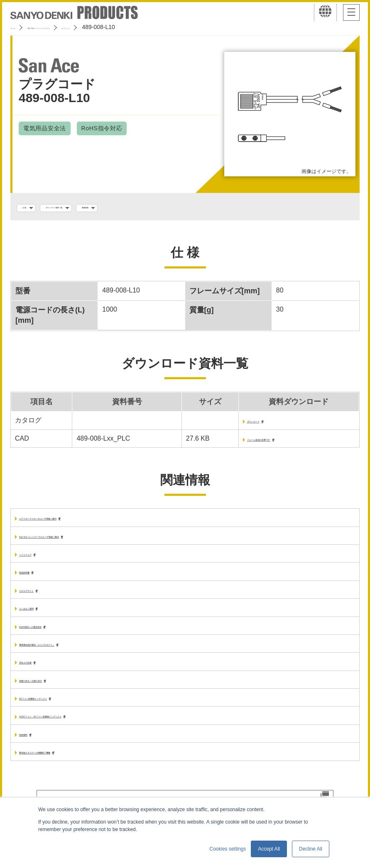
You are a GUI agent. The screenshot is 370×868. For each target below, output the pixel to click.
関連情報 (156, 208)
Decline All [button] (311, 849)
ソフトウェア (39, 560)
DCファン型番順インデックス (64, 711)
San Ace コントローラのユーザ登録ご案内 (83, 542)
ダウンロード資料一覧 (91, 208)
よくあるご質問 (42, 617)
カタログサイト (42, 598)
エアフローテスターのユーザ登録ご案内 (79, 523)
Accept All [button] (269, 849)
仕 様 (32, 208)
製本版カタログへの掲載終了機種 (69, 768)
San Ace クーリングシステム (78, 27)
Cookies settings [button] (228, 849)
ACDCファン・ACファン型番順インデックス (87, 730)
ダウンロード (240, 424)
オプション (142, 27)
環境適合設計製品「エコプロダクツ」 (76, 655)
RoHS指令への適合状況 (55, 636)
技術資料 (32, 749)
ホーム (19, 27)
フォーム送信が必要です (257, 443)
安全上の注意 (39, 674)
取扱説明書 (36, 579)
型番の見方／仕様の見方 (56, 692)
